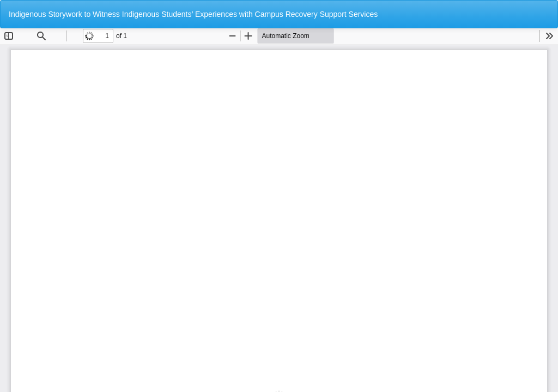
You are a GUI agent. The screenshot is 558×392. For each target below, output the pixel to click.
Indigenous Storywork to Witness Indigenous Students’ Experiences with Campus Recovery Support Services (193, 14)
